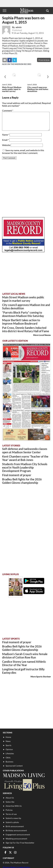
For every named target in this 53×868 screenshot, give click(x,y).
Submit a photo (12, 822)
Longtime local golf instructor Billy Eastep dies (23, 671)
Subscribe (10, 802)
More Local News (41, 335)
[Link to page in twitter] (10, 852)
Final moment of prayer (17, 475)
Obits (8, 758)
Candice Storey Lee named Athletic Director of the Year (24, 663)
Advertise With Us (14, 806)
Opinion (9, 749)
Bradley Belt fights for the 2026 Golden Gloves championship (22, 481)
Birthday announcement (16, 830)
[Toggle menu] (5, 11)
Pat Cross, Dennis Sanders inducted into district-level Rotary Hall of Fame (26, 329)
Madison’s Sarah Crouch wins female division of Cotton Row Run (25, 656)
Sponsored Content (14, 766)
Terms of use (11, 814)
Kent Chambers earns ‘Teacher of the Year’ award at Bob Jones (25, 458)
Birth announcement (15, 826)
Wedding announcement (16, 839)
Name (6, 135)
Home (8, 737)
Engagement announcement (18, 835)
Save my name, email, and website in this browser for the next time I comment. (23, 152)
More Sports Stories (40, 677)
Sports (8, 745)
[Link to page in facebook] (5, 852)
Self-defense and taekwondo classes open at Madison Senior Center (25, 450)
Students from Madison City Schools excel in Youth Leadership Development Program (25, 467)
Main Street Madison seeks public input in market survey (12, 89)
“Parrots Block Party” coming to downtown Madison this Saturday (23, 314)
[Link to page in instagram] (15, 852)
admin (19, 27)
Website (6, 145)
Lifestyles (10, 753)
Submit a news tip (13, 818)
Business (9, 762)
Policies (9, 810)
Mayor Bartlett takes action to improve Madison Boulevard (21, 322)
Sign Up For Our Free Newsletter (20, 843)
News (8, 741)
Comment (8, 110)
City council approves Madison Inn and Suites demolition (38, 89)
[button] (47, 11)
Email (5, 140)
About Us (10, 798)
